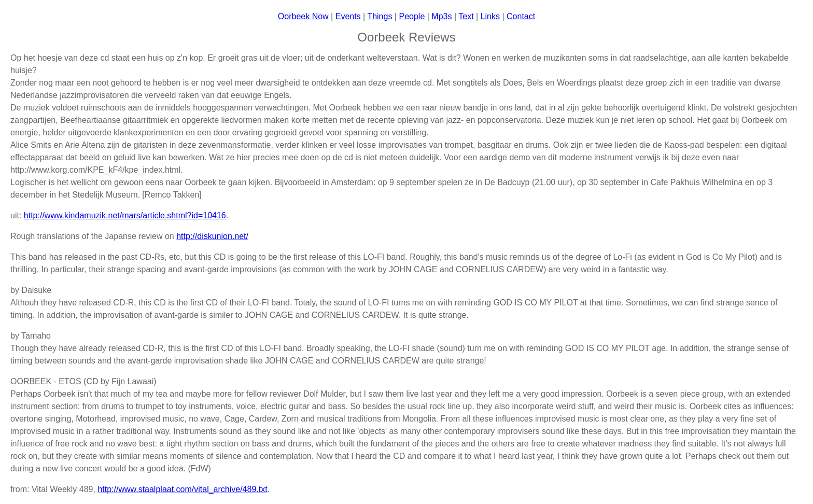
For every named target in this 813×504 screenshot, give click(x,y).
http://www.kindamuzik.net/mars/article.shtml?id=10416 (125, 215)
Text (466, 16)
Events (348, 16)
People (412, 16)
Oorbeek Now (303, 16)
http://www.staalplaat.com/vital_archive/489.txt (182, 489)
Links (490, 16)
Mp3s (441, 16)
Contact (521, 16)
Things (380, 16)
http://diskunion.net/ (212, 236)
